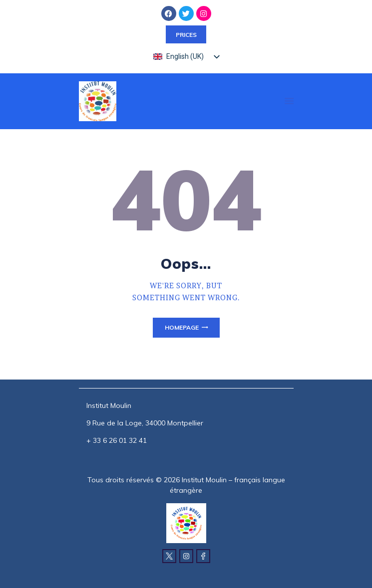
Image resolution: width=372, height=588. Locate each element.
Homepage (182, 327)
